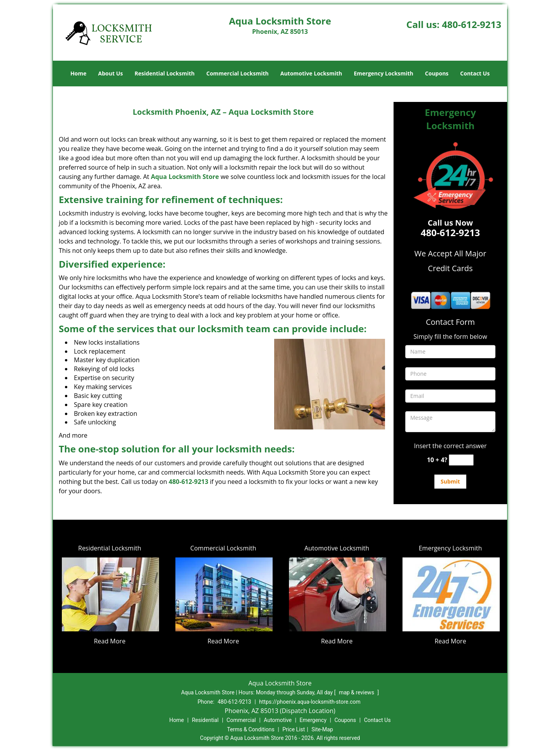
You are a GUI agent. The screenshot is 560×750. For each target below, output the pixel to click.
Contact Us (475, 73)
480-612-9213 (472, 24)
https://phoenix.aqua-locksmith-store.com (310, 702)
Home (78, 73)
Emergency (313, 720)
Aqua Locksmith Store (185, 177)
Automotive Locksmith (311, 73)
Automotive (278, 720)
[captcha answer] (461, 460)
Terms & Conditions (251, 729)
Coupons (437, 73)
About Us (110, 73)
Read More (109, 641)
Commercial (241, 720)
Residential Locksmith (165, 73)
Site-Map (322, 729)
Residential (205, 720)
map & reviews (357, 692)
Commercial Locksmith (237, 73)
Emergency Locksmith (384, 73)
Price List (294, 729)
